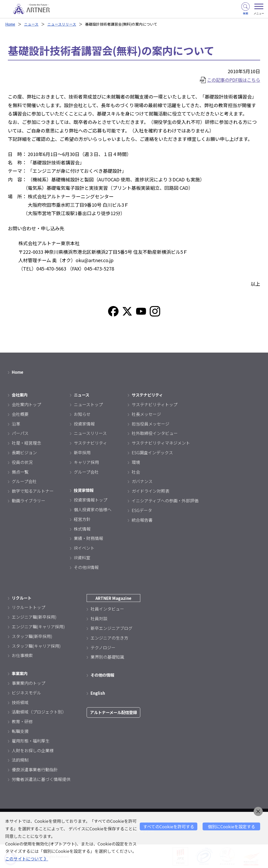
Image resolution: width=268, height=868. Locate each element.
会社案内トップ (26, 404)
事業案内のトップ (29, 683)
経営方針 (82, 519)
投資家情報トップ (91, 500)
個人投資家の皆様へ (93, 509)
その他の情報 (103, 675)
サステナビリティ (90, 443)
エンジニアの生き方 (109, 638)
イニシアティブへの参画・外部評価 (165, 501)
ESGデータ (142, 510)
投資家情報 (84, 424)
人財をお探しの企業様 (33, 750)
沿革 (16, 424)
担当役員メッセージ (150, 424)
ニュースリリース (63, 24)
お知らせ (82, 414)
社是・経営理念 (26, 443)
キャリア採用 (86, 462)
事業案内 (20, 673)
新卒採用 (82, 452)
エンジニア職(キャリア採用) (38, 626)
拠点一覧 (20, 472)
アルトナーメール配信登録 (115, 712)
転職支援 (20, 731)
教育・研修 (22, 721)
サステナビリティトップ (155, 404)
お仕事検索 (22, 655)
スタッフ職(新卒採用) (32, 636)
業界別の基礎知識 (107, 657)
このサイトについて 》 (27, 859)
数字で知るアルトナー (33, 491)
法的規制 (20, 760)
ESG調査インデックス (152, 452)
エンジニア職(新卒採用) (34, 617)
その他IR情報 (86, 567)
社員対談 (99, 618)
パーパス (20, 433)
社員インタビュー (107, 609)
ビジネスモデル (26, 693)
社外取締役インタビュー (155, 433)
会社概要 (20, 414)
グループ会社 (24, 481)
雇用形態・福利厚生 (31, 741)
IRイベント (84, 548)
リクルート (22, 598)
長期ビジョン (24, 452)
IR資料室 (82, 557)
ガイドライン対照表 (150, 491)
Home (11, 24)
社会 (136, 472)
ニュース (32, 24)
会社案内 (20, 395)
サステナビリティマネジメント (161, 443)
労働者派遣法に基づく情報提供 (41, 779)
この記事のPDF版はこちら (232, 80)
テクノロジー (103, 647)
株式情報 (82, 529)
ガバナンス (142, 481)
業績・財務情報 (88, 538)
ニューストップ (88, 404)
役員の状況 (22, 462)
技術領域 (20, 702)
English (98, 693)
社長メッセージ (146, 414)
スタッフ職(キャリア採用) (36, 646)
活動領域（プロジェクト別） (39, 712)
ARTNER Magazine (115, 598)
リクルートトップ (29, 607)
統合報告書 (142, 520)
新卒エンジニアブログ (111, 628)
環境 (136, 462)
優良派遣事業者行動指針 (35, 769)
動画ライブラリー (29, 501)
